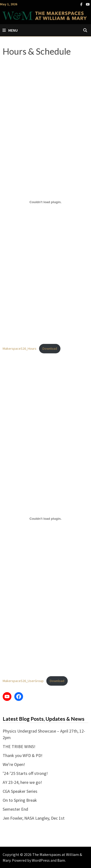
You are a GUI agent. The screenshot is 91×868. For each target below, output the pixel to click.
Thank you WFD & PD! (23, 755)
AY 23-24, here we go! (22, 782)
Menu (10, 30)
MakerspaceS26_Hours (20, 349)
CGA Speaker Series (20, 791)
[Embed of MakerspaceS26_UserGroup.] (46, 519)
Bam (61, 860)
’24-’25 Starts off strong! (25, 773)
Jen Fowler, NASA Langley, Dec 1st (34, 818)
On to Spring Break (20, 800)
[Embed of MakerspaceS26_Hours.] (46, 202)
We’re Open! (14, 764)
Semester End (15, 809)
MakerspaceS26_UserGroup (23, 681)
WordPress (41, 860)
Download (50, 349)
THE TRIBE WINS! (19, 746)
